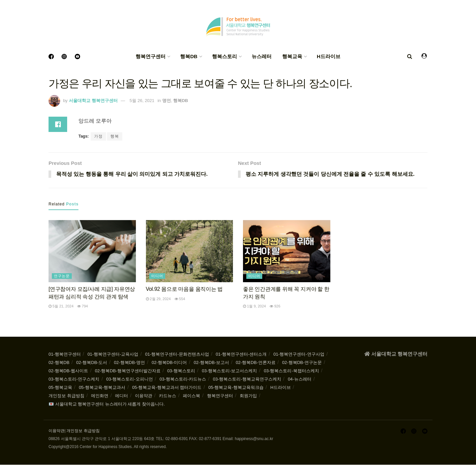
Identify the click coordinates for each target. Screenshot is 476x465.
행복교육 (292, 56)
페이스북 (191, 396)
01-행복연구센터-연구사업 (299, 354)
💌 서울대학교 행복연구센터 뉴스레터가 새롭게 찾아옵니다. (107, 404)
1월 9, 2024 (254, 306)
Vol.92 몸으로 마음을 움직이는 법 (184, 289)
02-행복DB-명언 (129, 363)
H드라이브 (329, 56)
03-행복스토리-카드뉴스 (183, 379)
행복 (115, 136)
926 (275, 306)
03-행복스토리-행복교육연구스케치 (247, 379)
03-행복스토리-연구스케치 (74, 379)
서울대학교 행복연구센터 (93, 101)
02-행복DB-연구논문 (302, 363)
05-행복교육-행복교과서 (102, 388)
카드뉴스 (168, 396)
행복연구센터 (151, 56)
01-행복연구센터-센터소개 (241, 354)
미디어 (157, 276)
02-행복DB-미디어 (169, 363)
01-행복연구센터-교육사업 (113, 354)
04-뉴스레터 (300, 379)
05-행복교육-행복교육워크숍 (236, 388)
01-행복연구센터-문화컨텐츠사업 (177, 354)
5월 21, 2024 (61, 306)
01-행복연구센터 (65, 354)
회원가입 (248, 396)
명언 (167, 101)
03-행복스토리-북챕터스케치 (292, 371)
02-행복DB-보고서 (211, 363)
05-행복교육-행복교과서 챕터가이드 (167, 388)
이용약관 (144, 396)
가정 (98, 136)
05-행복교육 (60, 388)
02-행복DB (59, 363)
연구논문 (62, 276)
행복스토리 (225, 56)
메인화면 (100, 396)
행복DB (189, 56)
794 (82, 306)
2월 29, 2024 (158, 299)
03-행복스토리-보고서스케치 (229, 371)
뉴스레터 (262, 56)
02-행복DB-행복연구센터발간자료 (128, 371)
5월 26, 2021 (142, 101)
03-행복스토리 (181, 371)
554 (180, 299)
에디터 (121, 396)
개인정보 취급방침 (66, 396)
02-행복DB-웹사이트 (68, 371)
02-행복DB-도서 (92, 363)
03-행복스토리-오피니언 (129, 379)
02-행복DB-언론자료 (255, 363)
